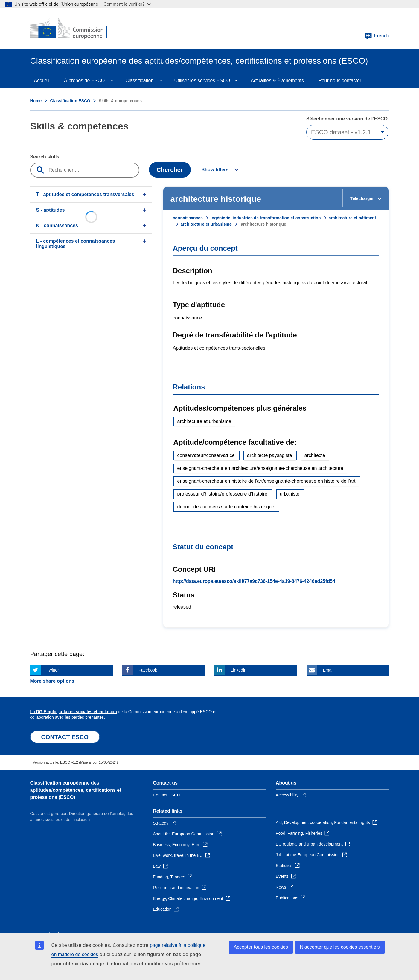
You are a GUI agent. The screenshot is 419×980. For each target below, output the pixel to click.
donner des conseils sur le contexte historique (226, 507)
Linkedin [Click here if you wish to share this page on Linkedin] (239, 670)
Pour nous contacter (340, 81)
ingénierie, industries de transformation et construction (266, 218)
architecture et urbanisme (206, 224)
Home (36, 101)
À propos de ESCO (84, 81)
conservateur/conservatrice (206, 455)
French (377, 36)
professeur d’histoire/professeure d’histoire (222, 494)
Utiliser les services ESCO (202, 81)
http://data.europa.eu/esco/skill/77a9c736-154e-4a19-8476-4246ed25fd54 (254, 581)
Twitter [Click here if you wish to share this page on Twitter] (53, 670)
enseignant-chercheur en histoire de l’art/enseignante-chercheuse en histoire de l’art (266, 481)
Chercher (170, 170)
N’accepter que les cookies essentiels (340, 947)
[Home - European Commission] (74, 29)
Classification (139, 81)
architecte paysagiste (269, 455)
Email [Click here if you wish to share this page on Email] (328, 670)
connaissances (188, 218)
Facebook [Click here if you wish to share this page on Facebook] (148, 670)
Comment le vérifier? (127, 4)
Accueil (42, 81)
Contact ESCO (167, 795)
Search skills (45, 157)
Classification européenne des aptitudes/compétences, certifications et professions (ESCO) (76, 790)
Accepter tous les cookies (261, 947)
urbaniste (290, 494)
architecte (315, 455)
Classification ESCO (70, 101)
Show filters (215, 170)
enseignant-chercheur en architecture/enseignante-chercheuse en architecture (260, 468)
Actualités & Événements (277, 81)
